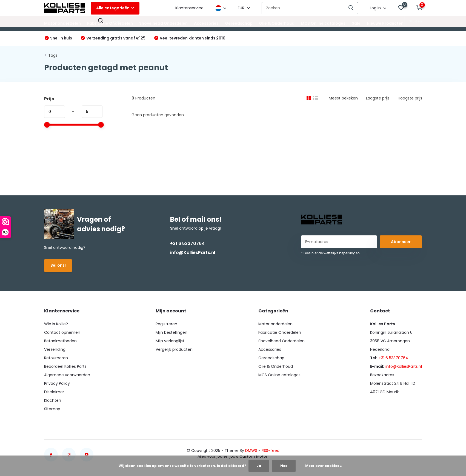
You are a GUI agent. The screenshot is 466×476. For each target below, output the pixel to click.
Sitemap (52, 409)
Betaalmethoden (60, 341)
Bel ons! (58, 265)
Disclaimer (54, 392)
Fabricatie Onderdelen (110, 23)
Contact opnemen (62, 332)
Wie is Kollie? (56, 324)
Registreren (166, 324)
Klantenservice (189, 8)
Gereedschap (239, 23)
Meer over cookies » (324, 466)
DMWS (251, 451)
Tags (53, 55)
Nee (284, 466)
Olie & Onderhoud (277, 23)
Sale (356, 23)
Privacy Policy (57, 383)
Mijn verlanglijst (170, 341)
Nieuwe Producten (385, 23)
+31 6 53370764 (187, 243)
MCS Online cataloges (323, 23)
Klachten (53, 400)
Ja (259, 466)
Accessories (206, 23)
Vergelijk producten (174, 349)
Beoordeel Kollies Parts (65, 366)
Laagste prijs (378, 98)
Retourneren (56, 358)
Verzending (55, 349)
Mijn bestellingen (171, 332)
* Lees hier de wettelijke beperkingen (330, 253)
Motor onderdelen (62, 23)
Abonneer (401, 242)
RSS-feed (271, 451)
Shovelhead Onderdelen (163, 23)
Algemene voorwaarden (67, 375)
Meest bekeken (343, 98)
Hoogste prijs (410, 98)
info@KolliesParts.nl (193, 253)
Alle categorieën (115, 8)
